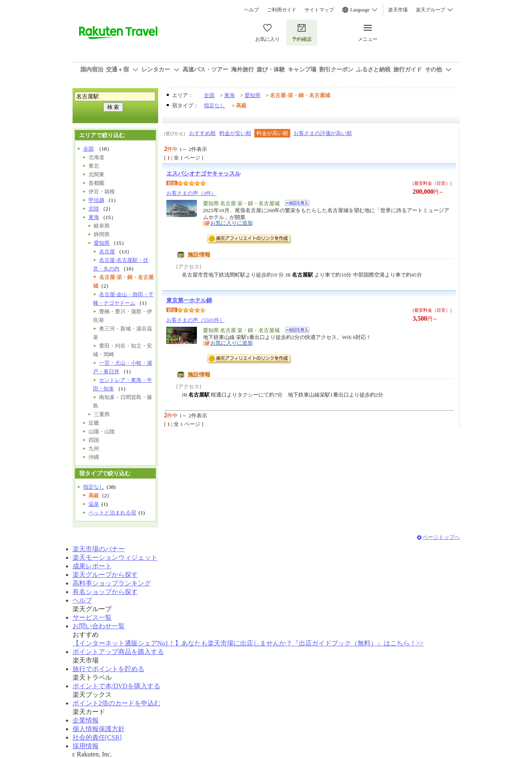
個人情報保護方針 (99, 729)
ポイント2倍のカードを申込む (117, 703)
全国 (209, 95)
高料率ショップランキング (112, 583)
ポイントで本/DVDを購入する (116, 686)
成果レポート (92, 566)
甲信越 (96, 200)
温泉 (94, 504)
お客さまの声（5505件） (195, 320)
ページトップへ (441, 537)
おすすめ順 (202, 133)
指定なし (214, 105)
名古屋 (107, 252)
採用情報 (86, 746)
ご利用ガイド (282, 10)
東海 (230, 95)
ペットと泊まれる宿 (112, 513)
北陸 (94, 209)
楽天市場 (398, 10)
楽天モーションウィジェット (115, 557)
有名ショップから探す (105, 592)
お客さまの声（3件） (192, 193)
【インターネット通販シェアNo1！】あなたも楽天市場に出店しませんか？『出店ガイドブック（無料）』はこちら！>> (248, 643)
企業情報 (86, 720)
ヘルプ (252, 10)
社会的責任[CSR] (97, 737)
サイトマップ (319, 10)
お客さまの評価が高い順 (323, 133)
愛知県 (253, 95)
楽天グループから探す (105, 575)
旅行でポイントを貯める (108, 669)
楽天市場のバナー (99, 549)
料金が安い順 (235, 133)
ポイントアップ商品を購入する (118, 652)
